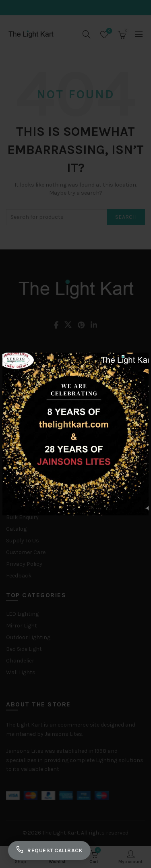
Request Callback (49, 850)
